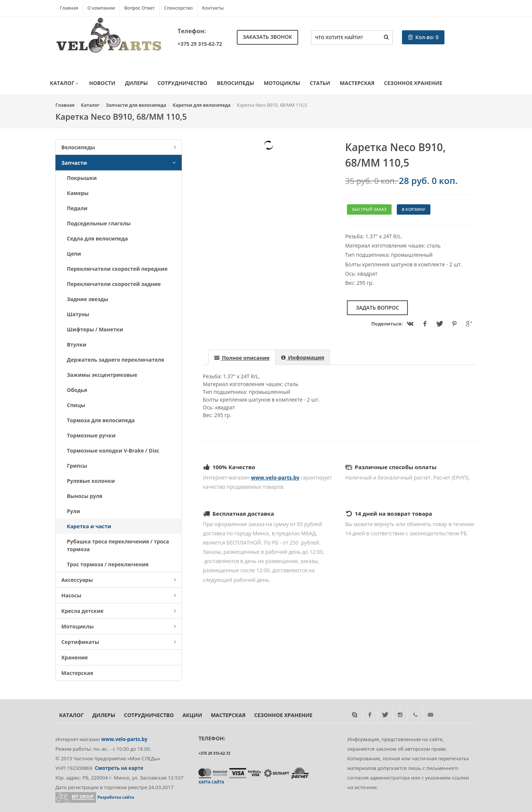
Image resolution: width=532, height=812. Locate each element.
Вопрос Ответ (139, 8)
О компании (101, 8)
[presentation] (242, 358)
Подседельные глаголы (99, 223)
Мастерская (357, 83)
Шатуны (78, 314)
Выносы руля (85, 496)
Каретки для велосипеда (202, 105)
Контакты (213, 8)
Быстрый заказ (369, 209)
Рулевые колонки (91, 481)
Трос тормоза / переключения (108, 564)
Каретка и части (89, 526)
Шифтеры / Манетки (95, 329)
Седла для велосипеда (97, 238)
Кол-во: (423, 37)
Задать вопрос (377, 308)
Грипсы (77, 466)
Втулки (77, 344)
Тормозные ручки (91, 435)
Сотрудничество (182, 83)
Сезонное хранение (413, 83)
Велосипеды (236, 83)
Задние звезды (88, 299)
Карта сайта (211, 782)
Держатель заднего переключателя (115, 360)
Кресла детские (119, 611)
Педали (77, 208)
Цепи (74, 254)
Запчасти (119, 163)
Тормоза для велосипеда (101, 420)
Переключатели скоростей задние (114, 284)
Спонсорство (178, 8)
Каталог (65, 83)
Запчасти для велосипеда (136, 105)
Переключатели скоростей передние (117, 269)
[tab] (242, 357)
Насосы (119, 595)
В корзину (414, 209)
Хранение (75, 657)
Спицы (76, 405)
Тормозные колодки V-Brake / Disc (113, 451)
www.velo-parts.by (275, 477)
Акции (192, 715)
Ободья (77, 390)
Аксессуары (119, 580)
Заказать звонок (267, 37)
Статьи (320, 83)
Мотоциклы (282, 83)
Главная (69, 8)
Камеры (78, 193)
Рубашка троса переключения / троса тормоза (118, 545)
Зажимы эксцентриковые (102, 375)
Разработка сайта (116, 797)
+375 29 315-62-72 (200, 44)
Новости (102, 83)
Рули (74, 511)
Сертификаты (119, 642)
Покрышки (82, 178)
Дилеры (136, 83)
